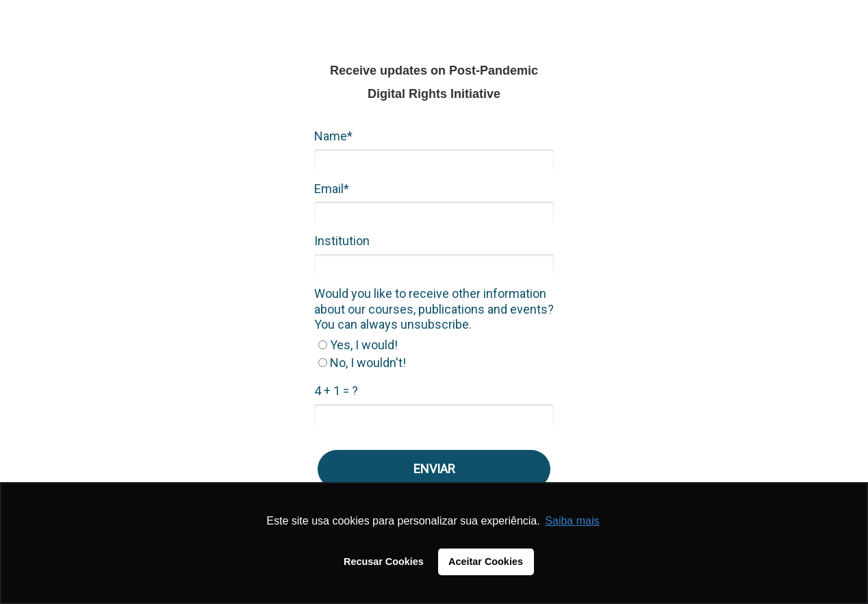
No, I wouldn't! (362, 363)
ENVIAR (434, 469)
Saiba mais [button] (572, 521)
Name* (333, 136)
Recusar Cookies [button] (384, 562)
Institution (342, 241)
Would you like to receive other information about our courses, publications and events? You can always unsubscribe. (434, 309)
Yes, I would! (358, 345)
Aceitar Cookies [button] (486, 562)
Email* (332, 189)
